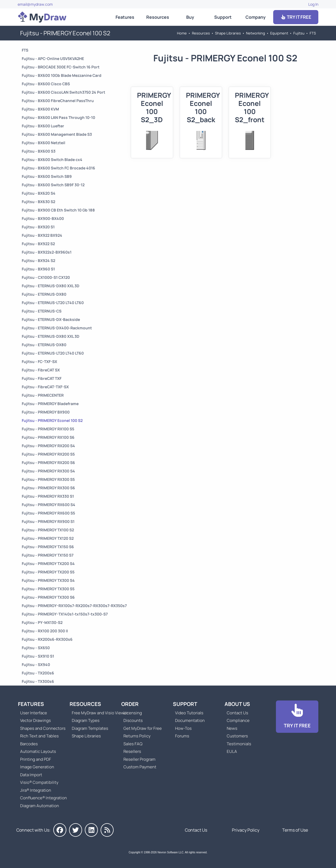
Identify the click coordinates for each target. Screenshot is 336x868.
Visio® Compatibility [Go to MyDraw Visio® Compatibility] (39, 782)
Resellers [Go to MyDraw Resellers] (132, 751)
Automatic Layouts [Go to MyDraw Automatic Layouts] (38, 751)
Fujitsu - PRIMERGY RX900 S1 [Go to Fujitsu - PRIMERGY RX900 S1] (48, 521)
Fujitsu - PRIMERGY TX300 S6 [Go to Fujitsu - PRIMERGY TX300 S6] (48, 597)
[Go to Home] (42, 17)
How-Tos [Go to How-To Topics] (183, 728)
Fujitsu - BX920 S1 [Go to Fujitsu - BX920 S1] (38, 227)
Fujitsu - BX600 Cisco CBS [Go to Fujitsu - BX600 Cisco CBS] (46, 84)
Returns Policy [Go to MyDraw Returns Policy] (137, 736)
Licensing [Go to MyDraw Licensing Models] (133, 713)
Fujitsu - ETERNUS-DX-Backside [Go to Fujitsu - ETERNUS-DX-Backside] (51, 319)
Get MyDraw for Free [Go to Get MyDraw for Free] (143, 728)
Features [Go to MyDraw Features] (125, 17)
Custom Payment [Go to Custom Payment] (140, 767)
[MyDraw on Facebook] (60, 830)
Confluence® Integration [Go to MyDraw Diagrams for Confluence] (43, 798)
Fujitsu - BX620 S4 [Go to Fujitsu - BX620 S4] (39, 193)
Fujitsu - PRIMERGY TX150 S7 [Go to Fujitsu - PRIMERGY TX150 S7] (48, 555)
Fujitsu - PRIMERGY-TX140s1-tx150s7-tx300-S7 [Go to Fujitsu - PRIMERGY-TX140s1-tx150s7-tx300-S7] (65, 614)
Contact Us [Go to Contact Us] (237, 713)
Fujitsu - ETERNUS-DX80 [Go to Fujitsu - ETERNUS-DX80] (44, 294)
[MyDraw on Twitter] (76, 830)
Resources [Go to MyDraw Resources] (158, 17)
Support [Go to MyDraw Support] (223, 17)
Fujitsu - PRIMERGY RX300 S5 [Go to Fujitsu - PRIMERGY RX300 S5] (48, 479)
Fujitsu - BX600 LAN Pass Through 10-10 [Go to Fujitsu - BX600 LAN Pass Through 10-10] (58, 117)
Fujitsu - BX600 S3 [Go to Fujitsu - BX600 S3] (39, 151)
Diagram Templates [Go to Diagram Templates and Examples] (90, 728)
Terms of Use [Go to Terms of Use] (295, 830)
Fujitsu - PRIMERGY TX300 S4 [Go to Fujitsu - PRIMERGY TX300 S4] (48, 580)
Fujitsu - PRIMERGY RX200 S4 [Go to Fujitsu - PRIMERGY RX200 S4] (48, 446)
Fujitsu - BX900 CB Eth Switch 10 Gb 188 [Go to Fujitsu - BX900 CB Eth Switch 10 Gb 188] (58, 210)
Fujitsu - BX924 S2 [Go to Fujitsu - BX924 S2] (38, 261)
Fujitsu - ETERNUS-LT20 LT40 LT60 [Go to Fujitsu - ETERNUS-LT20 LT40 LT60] (53, 303)
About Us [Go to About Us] (237, 704)
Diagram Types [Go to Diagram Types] (86, 720)
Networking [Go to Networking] (256, 33)
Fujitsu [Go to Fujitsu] (299, 33)
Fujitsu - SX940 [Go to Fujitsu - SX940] (36, 665)
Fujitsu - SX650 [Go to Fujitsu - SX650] (36, 648)
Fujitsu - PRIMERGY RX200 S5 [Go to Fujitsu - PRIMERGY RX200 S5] (48, 454)
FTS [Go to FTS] (313, 33)
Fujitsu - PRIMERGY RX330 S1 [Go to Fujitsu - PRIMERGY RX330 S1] (48, 496)
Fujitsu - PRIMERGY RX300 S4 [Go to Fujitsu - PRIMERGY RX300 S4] (48, 471)
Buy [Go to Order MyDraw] (190, 17)
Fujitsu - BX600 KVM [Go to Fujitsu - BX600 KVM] (40, 109)
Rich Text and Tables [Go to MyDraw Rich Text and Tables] (39, 736)
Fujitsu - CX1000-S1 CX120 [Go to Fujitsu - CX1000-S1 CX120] (46, 277)
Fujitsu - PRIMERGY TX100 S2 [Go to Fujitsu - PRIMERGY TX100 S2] (48, 530)
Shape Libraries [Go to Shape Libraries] (228, 33)
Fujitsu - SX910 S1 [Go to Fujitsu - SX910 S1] (38, 656)
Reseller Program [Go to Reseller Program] (139, 759)
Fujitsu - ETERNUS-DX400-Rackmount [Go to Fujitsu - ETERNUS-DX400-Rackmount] (57, 328)
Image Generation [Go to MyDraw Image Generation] (37, 767)
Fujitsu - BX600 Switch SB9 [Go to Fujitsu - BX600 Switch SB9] (47, 176)
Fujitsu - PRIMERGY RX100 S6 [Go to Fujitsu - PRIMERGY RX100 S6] (48, 437)
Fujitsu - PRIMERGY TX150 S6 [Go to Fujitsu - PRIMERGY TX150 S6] (48, 547)
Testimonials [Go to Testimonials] (239, 744)
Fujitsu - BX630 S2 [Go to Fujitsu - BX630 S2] (38, 202)
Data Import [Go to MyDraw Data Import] (31, 775)
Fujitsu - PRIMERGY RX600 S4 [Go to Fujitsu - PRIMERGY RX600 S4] (49, 505)
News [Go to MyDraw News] (232, 728)
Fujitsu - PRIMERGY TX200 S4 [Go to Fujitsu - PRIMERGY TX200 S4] (48, 564)
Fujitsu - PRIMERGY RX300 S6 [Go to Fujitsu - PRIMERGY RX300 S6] (48, 488)
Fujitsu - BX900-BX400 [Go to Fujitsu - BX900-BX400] (43, 218)
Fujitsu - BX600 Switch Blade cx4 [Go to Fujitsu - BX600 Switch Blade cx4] (52, 160)
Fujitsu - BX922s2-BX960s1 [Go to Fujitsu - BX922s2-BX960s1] (47, 252)
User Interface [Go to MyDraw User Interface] (34, 713)
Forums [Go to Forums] (182, 736)
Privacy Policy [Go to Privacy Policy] (246, 830)
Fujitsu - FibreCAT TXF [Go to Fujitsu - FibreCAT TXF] (42, 378)
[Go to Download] (297, 717)
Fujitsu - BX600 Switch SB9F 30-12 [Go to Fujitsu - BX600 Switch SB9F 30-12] (53, 185)
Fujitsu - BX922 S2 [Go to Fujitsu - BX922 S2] (38, 244)
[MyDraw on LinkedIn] (91, 830)
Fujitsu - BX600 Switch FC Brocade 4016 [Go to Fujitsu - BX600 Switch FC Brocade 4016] (58, 168)
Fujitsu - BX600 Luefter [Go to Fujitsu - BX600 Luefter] (43, 126)
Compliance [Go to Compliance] (238, 720)
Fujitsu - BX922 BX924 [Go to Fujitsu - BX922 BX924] (42, 235)
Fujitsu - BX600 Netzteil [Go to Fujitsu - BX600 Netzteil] (43, 143)
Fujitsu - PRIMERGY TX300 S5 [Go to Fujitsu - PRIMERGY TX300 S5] (48, 589)
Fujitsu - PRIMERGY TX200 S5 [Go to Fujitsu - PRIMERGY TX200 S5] (48, 572)
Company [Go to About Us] (256, 17)
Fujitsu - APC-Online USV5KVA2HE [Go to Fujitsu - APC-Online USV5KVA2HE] (53, 59)
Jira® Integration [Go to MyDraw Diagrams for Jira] (36, 790)
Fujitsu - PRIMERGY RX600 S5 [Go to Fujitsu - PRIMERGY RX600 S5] (48, 513)
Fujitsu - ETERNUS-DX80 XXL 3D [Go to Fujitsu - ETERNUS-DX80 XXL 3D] (51, 286)
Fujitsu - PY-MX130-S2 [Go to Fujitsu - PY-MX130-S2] (42, 622)
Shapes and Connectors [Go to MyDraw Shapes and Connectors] (43, 728)
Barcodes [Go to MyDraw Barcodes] (29, 744)
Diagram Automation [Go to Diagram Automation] (40, 806)
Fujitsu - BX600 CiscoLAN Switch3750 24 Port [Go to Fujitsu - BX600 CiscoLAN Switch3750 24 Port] (63, 92)
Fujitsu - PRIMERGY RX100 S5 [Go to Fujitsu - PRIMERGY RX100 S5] (48, 429)
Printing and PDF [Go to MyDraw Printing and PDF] (36, 759)
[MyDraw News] (107, 830)
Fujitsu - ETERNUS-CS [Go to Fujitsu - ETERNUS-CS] (42, 311)
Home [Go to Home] (182, 33)
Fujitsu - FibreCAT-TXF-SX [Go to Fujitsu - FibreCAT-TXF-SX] (45, 387)
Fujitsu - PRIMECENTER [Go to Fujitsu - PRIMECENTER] (43, 395)
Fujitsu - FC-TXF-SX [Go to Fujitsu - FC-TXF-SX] (39, 362)
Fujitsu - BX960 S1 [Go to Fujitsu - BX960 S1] (38, 269)
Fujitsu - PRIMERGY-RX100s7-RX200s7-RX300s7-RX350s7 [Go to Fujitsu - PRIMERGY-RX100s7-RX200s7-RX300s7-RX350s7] (74, 606)
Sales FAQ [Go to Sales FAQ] (133, 744)
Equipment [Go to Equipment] (279, 33)
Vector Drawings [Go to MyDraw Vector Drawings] (35, 720)
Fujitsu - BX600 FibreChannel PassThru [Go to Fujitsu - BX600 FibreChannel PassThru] (58, 101)
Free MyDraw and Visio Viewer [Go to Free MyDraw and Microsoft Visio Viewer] (98, 713)
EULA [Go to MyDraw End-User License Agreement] (232, 751)
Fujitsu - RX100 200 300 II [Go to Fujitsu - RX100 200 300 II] (45, 631)
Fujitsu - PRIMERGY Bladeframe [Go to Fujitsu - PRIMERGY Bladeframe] (50, 404)
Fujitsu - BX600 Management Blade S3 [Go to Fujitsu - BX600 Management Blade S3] (57, 134)
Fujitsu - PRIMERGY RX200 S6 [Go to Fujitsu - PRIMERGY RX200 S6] (48, 463)
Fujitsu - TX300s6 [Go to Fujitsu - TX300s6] (38, 681)
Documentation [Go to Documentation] (190, 720)
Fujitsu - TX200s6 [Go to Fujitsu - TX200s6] (38, 673)
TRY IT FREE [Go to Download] (296, 17)
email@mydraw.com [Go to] (35, 4)
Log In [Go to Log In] (313, 4)
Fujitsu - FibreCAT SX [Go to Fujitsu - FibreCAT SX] (41, 370)
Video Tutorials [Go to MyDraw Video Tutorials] (189, 713)
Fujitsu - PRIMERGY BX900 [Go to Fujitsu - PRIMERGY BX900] (46, 412)
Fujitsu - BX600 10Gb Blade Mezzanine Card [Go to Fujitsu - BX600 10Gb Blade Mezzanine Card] (62, 75)
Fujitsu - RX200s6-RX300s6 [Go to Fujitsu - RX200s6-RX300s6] (47, 639)
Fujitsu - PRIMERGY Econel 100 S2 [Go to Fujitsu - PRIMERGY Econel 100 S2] (52, 420)
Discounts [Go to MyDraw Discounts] (133, 720)
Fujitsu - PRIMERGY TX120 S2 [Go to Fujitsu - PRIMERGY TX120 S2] (48, 538)
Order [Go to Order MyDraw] (130, 704)
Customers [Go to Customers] (237, 736)
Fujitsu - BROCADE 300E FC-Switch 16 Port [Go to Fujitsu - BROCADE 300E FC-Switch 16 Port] (61, 67)
